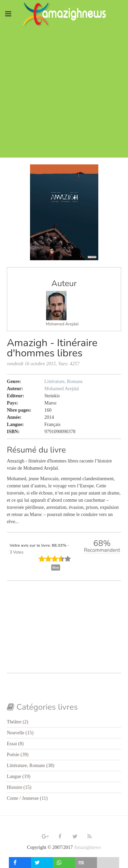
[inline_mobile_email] (86, 863)
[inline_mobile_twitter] (42, 863)
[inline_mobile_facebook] (20, 863)
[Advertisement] (64, 94)
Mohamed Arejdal (62, 324)
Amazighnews (87, 847)
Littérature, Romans (63, 381)
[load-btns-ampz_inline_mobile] (108, 863)
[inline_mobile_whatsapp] (64, 863)
